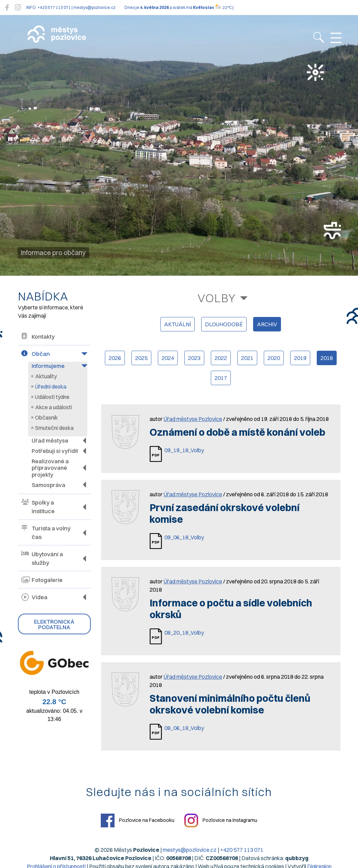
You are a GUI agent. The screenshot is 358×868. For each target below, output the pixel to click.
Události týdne (52, 397)
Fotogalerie (42, 580)
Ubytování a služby (42, 558)
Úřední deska (51, 387)
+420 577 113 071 (242, 850)
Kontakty (38, 337)
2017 (221, 378)
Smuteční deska (54, 428)
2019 (300, 358)
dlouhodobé (224, 324)
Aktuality (46, 376)
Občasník (46, 417)
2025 (141, 358)
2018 (327, 358)
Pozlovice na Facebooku (138, 821)
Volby (216, 298)
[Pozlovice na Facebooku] (7, 7)
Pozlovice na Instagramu (221, 821)
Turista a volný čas (46, 532)
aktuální (177, 324)
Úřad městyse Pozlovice (193, 419)
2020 (274, 358)
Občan (36, 354)
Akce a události (53, 407)
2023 (194, 358)
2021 (247, 358)
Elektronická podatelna (54, 624)
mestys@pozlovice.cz (190, 850)
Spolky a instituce (38, 506)
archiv (267, 324)
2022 (221, 358)
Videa (34, 596)
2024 (168, 358)
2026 (115, 358)
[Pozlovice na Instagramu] (18, 7)
